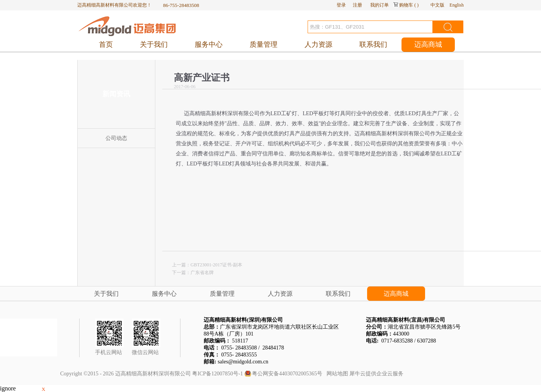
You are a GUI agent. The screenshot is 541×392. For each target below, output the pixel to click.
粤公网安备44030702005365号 (287, 374)
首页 (106, 44)
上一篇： (207, 265)
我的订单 (379, 5)
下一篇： (193, 273)
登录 (341, 5)
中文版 (437, 5)
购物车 (406, 5)
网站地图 (336, 374)
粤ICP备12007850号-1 (217, 374)
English (457, 5)
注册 (357, 5)
